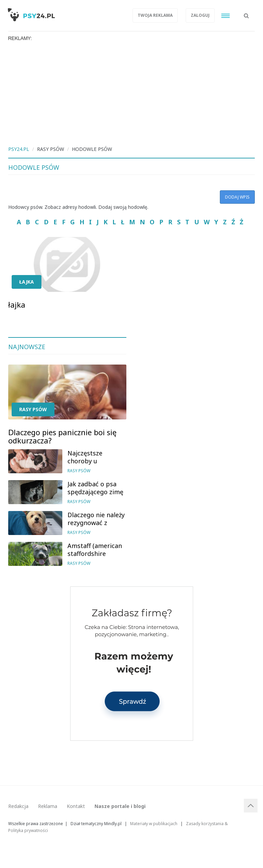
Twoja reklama (155, 15)
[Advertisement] (131, 93)
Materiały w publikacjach (154, 823)
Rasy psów (33, 409)
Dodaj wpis (237, 197)
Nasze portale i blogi (120, 806)
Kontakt (76, 806)
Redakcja (18, 806)
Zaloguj (200, 15)
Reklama (48, 806)
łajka (27, 282)
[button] (246, 12)
